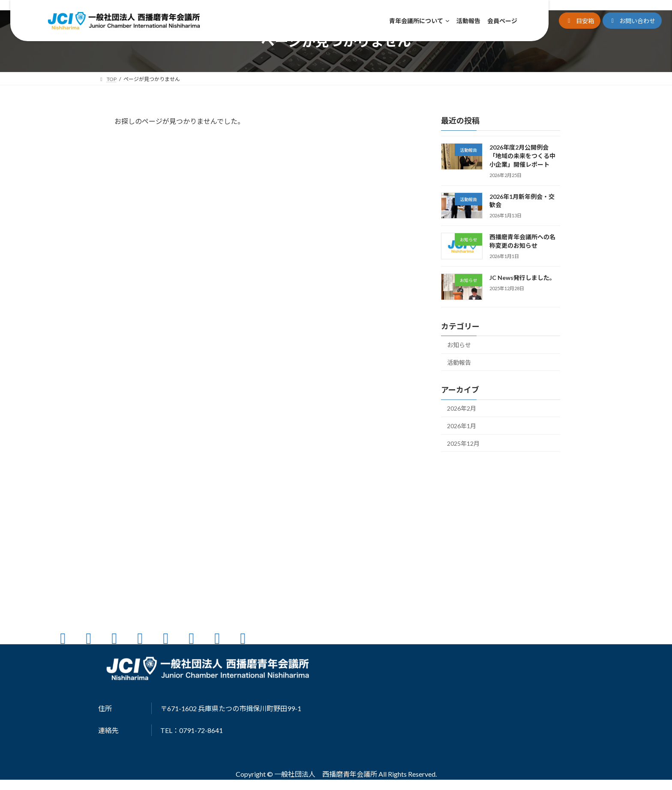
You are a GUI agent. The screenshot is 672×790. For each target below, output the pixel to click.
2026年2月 (462, 408)
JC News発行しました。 (522, 278)
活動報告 (459, 362)
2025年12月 (463, 443)
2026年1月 (462, 426)
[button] (580, 21)
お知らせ (459, 345)
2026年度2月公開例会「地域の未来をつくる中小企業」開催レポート (522, 156)
